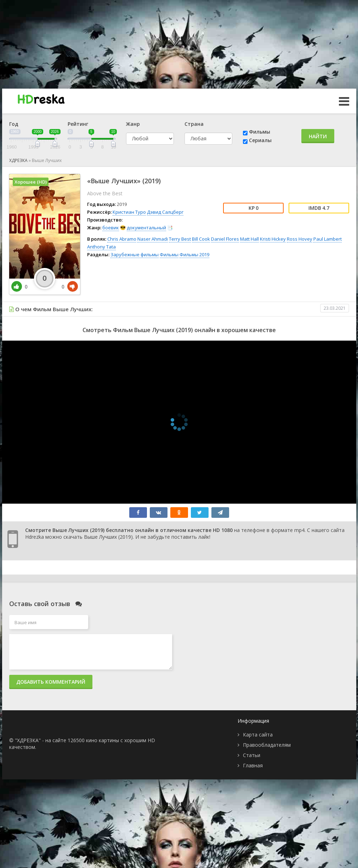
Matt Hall (249, 239)
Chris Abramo (122, 239)
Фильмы (260, 132)
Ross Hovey (300, 239)
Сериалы (260, 140)
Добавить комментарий (51, 682)
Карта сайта (258, 735)
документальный (146, 228)
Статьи (252, 755)
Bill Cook (201, 239)
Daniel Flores (225, 239)
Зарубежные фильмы (135, 254)
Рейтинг (78, 124)
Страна (194, 124)
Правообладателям (267, 745)
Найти (318, 136)
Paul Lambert (328, 239)
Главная (253, 765)
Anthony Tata (101, 247)
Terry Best (180, 239)
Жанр (133, 124)
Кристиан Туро (129, 212)
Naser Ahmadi (153, 239)
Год (14, 124)
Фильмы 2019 (194, 254)
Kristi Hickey (273, 239)
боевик (111, 228)
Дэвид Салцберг (165, 212)
